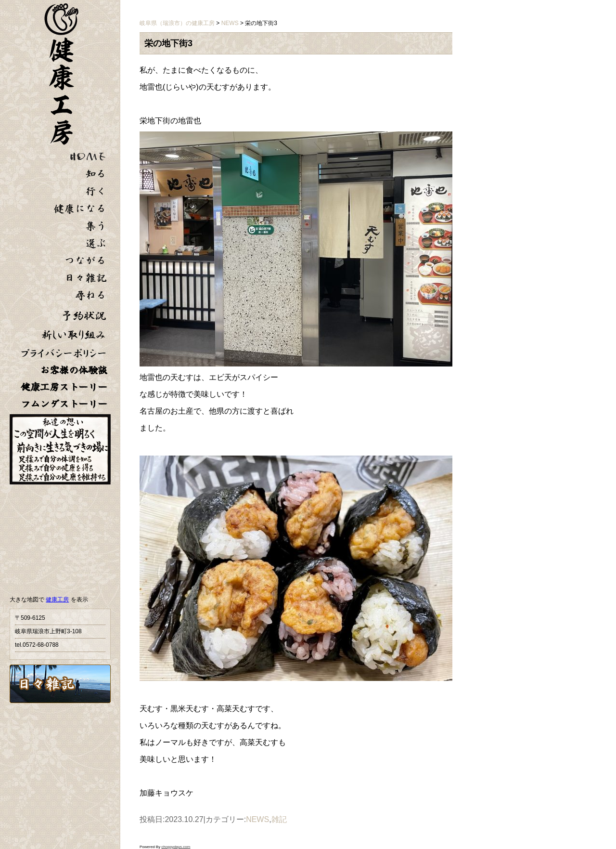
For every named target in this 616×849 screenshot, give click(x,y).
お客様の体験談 (74, 370)
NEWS (257, 819)
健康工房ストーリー (64, 387)
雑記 (279, 819)
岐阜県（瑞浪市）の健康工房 (177, 23)
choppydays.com (176, 847)
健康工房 (57, 600)
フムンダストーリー (64, 404)
